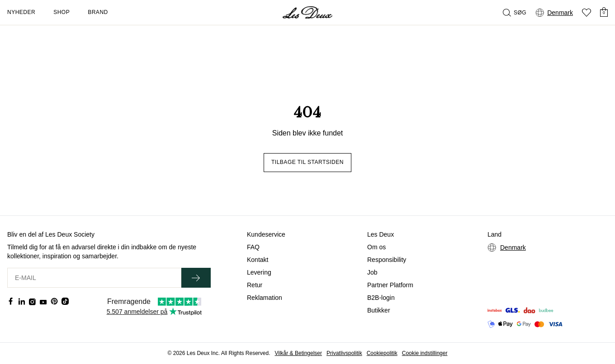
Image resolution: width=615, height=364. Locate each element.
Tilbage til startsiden (307, 162)
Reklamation (265, 298)
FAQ (253, 247)
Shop (61, 12)
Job (372, 272)
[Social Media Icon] (11, 301)
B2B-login (381, 298)
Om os (376, 247)
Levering (259, 272)
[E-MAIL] (94, 278)
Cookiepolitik (382, 353)
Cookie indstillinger (425, 353)
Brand (98, 12)
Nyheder (21, 12)
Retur (255, 285)
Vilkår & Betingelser (299, 353)
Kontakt (258, 260)
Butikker (379, 310)
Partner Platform (390, 285)
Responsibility (387, 260)
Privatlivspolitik (344, 353)
